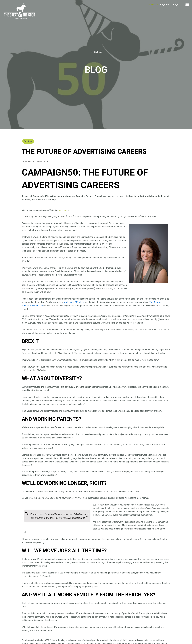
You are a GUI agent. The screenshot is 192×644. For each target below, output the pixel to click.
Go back (98, 52)
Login (176, 5)
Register (165, 5)
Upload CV (153, 5)
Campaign (63, 210)
